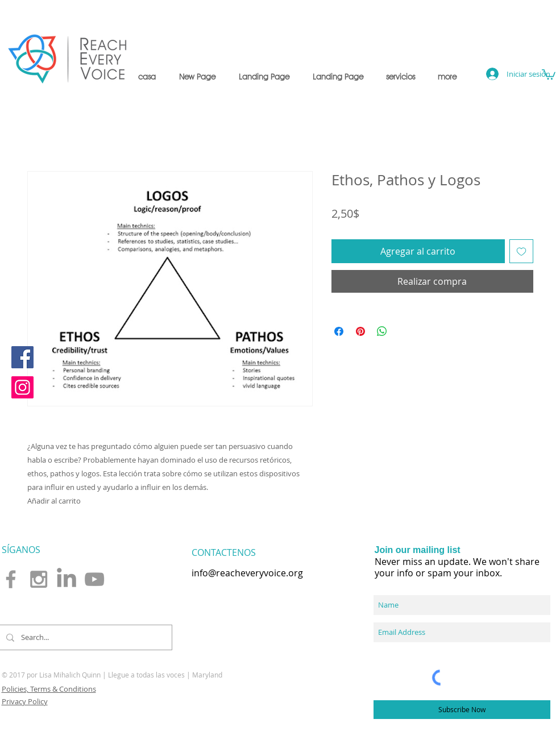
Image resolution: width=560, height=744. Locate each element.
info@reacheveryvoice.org (247, 573)
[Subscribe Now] (462, 710)
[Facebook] (22, 357)
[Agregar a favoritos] (521, 251)
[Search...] (84, 637)
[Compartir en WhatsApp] (382, 331)
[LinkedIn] (67, 579)
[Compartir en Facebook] (339, 331)
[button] (401, 77)
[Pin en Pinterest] (360, 331)
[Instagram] (22, 387)
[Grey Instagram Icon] (39, 579)
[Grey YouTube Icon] (94, 579)
